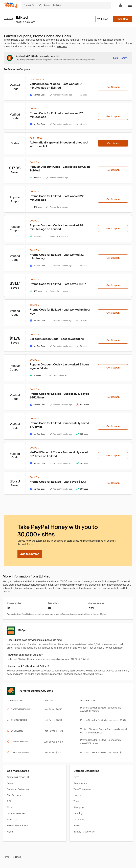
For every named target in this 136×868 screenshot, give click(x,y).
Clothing (78, 813)
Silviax (10, 807)
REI (9, 801)
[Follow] (103, 19)
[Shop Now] (122, 19)
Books (77, 826)
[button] (130, 5)
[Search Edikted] (74, 5)
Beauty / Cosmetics (84, 832)
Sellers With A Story (17, 826)
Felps (10, 783)
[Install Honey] (120, 58)
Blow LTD (12, 819)
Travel (77, 801)
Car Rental (79, 819)
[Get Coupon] (113, 87)
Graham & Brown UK (18, 777)
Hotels (77, 795)
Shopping (79, 807)
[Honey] (11, 5)
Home (6, 857)
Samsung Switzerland (18, 789)
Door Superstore (16, 813)
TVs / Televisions (82, 789)
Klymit (10, 832)
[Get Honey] (113, 143)
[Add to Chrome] (30, 554)
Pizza (76, 777)
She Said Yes (14, 795)
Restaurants (80, 783)
